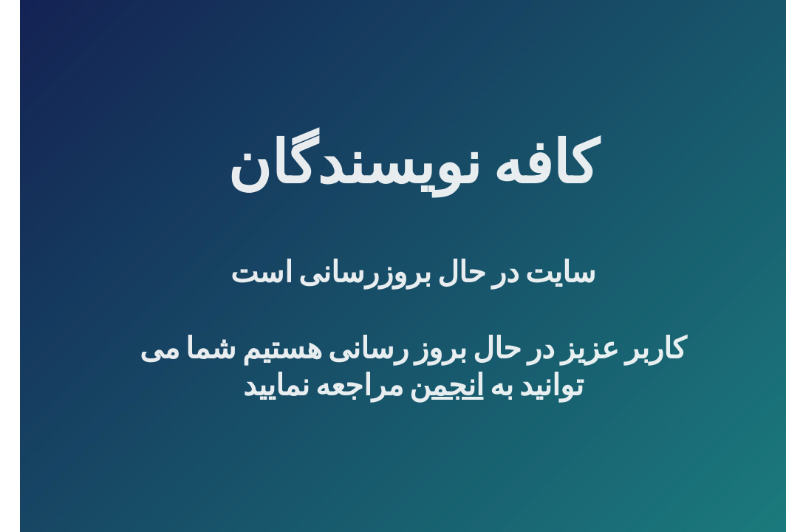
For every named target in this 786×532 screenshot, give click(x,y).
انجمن (427, 385)
